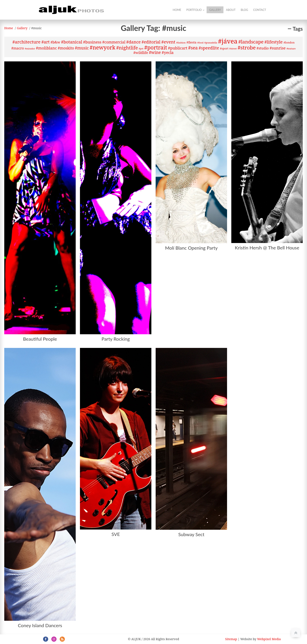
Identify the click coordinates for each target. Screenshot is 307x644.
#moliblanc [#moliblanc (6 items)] (46, 48)
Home (177, 10)
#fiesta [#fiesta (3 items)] (192, 42)
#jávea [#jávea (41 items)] (228, 41)
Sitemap (231, 639)
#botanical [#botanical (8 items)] (72, 42)
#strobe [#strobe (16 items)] (247, 48)
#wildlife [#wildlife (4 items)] (141, 53)
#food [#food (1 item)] (201, 43)
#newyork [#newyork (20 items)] (103, 47)
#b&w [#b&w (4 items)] (55, 42)
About (231, 10)
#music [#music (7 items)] (82, 48)
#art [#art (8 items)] (46, 42)
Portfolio (194, 10)
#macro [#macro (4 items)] (18, 48)
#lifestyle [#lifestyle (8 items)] (273, 42)
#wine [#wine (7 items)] (155, 52)
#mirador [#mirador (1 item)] (30, 49)
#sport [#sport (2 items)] (224, 48)
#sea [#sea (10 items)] (193, 48)
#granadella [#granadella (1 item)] (211, 43)
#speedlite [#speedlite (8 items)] (209, 48)
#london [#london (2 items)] (289, 42)
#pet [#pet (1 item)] (141, 49)
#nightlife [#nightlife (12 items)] (127, 48)
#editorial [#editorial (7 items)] (151, 42)
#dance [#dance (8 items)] (133, 42)
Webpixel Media (269, 639)
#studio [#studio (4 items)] (263, 48)
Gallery (215, 10)
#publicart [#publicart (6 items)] (178, 48)
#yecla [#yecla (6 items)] (168, 52)
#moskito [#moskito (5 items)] (66, 48)
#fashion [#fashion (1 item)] (181, 43)
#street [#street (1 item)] (233, 49)
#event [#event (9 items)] (168, 42)
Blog (244, 10)
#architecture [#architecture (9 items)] (26, 42)
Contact (260, 10)
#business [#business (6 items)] (92, 42)
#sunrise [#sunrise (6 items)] (278, 48)
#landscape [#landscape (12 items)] (251, 42)
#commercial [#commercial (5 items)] (114, 42)
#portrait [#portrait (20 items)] (156, 47)
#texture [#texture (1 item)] (291, 49)
